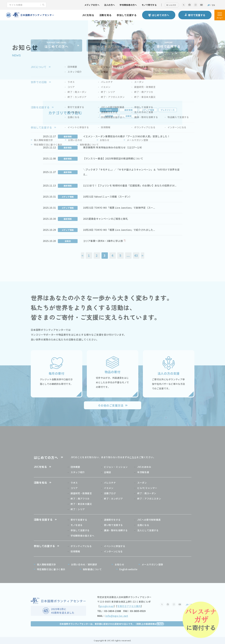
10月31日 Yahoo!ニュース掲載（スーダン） (107, 197)
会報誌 (107, 472)
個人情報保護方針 (46, 564)
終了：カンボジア (113, 499)
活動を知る (105, 15)
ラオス (74, 483)
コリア (74, 488)
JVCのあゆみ (144, 467)
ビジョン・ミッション (116, 467)
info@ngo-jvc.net (117, 616)
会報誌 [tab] (129, 116)
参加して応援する (127, 15)
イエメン (109, 488)
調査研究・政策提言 (81, 493)
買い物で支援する (113, 525)
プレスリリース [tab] (168, 110)
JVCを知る (88, 15)
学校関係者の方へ (128, 5)
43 (136, 255)
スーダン (142, 483)
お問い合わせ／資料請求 (84, 564)
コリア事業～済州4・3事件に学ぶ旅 (103, 241)
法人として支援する (148, 530)
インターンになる (113, 551)
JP (209, 5)
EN (213, 5)
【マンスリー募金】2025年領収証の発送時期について (113, 158)
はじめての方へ (46, 457)
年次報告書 (143, 472)
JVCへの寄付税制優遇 (149, 520)
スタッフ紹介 (78, 472)
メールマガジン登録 (152, 564)
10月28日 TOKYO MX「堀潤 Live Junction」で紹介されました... (119, 230)
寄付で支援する (79, 520)
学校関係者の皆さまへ (82, 536)
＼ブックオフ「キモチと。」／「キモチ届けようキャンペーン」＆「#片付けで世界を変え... (131, 172)
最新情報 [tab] (128, 110)
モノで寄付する (149, 5)
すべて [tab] (109, 110)
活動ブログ (110, 493)
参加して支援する (80, 530)
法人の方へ (109, 5)
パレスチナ (110, 483)
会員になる (143, 525)
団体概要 (75, 467)
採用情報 (75, 551)
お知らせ (119, 564)
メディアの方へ (92, 5)
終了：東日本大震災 (81, 504)
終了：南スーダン (147, 493)
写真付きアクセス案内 (129, 606)
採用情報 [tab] (109, 116)
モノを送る (77, 525)
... (128, 255)
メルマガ (172, 5)
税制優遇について (92, 569)
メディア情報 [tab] (148, 110)
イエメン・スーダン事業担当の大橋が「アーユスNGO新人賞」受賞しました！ (127, 136)
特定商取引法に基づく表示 (51, 569)
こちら (133, 457)
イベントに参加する (115, 546)
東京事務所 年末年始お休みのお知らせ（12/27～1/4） (113, 147)
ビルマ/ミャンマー (147, 488)
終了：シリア (78, 509)
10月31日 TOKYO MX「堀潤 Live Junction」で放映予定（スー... (119, 208)
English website (128, 569)
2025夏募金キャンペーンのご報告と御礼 (106, 219)
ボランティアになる (81, 546)
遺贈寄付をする (112, 520)
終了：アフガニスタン (149, 499)
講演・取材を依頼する (116, 530)
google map (107, 606)
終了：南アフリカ (80, 499)
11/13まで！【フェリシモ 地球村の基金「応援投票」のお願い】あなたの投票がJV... (130, 185)
